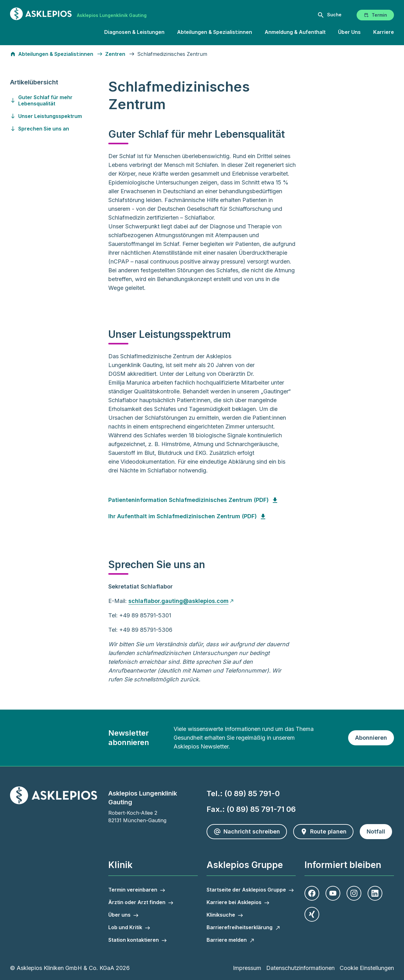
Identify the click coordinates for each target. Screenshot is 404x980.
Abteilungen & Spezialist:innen (215, 32)
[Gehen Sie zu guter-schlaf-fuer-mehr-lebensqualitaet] (58, 100)
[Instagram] (354, 893)
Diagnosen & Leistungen (134, 32)
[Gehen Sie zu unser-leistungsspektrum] (58, 116)
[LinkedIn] (375, 893)
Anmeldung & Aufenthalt (295, 32)
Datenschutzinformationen (300, 968)
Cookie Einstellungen (367, 968)
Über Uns (349, 32)
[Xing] (312, 914)
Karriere (384, 32)
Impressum (247, 968)
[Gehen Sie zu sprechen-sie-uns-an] (58, 129)
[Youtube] (333, 893)
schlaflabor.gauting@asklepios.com (178, 601)
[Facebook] (312, 893)
